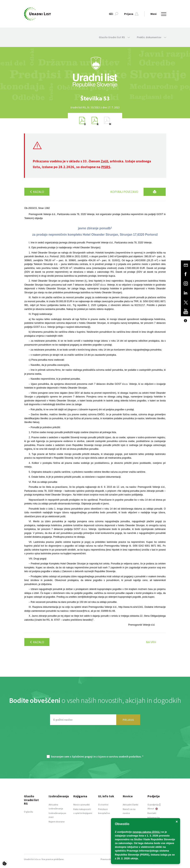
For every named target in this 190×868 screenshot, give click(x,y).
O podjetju (153, 805)
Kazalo (37, 192)
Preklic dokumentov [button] (152, 37)
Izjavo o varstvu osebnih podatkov (120, 757)
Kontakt (152, 813)
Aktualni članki (130, 805)
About (153, 808)
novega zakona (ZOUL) (147, 832)
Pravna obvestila (109, 859)
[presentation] (95, 742)
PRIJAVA (128, 720)
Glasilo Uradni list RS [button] (114, 37)
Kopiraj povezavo (124, 192)
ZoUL (105, 161)
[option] (95, 98)
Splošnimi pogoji (82, 757)
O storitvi (103, 805)
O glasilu (28, 812)
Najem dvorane (57, 822)
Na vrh (151, 642)
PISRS (106, 167)
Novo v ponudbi (82, 805)
